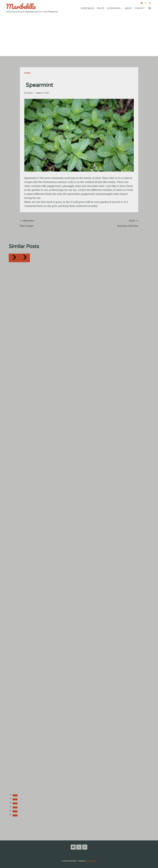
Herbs (28, 73)
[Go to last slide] (14, 258)
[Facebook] (142, 3)
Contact (140, 8)
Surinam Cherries (110, 223)
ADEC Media (91, 861)
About (128, 8)
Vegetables (88, 8)
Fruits (101, 8)
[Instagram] (150, 3)
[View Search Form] (150, 8)
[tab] (15, 795)
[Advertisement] (79, 35)
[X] (146, 3)
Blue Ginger (48, 223)
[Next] (25, 258)
